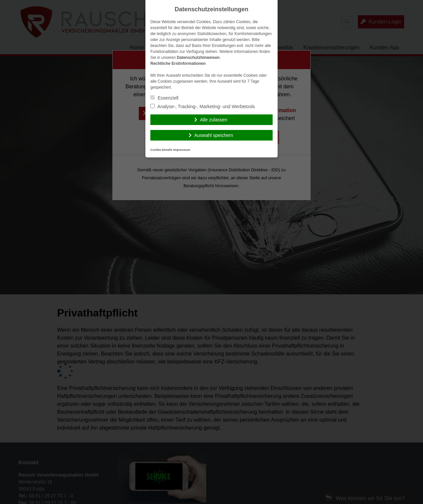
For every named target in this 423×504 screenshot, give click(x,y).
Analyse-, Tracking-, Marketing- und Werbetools (203, 106)
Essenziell (164, 98)
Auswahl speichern (214, 135)
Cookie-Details (161, 150)
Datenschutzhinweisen (198, 58)
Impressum (182, 150)
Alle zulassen (214, 120)
